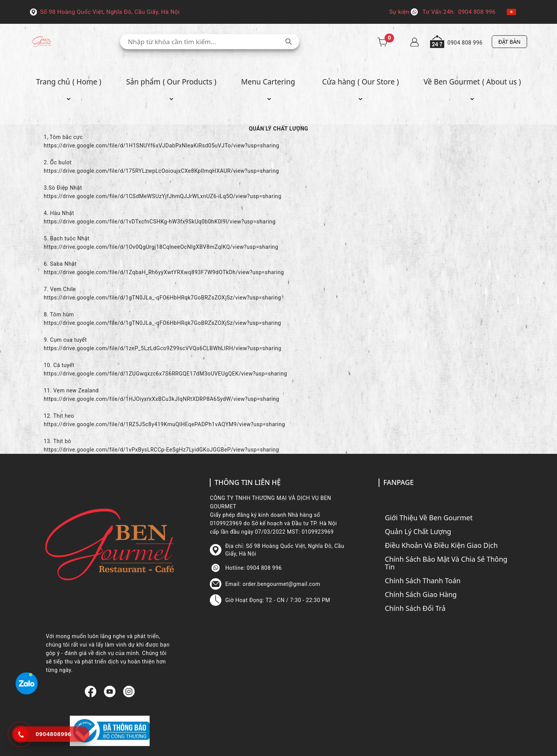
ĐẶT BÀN (509, 42)
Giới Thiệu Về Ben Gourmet (429, 518)
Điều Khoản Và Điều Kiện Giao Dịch (441, 545)
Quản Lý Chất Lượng (418, 531)
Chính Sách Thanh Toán (423, 581)
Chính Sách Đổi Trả (415, 608)
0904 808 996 (477, 12)
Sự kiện (399, 12)
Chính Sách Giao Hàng (421, 594)
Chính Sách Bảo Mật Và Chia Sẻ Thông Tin (446, 563)
